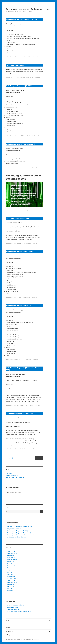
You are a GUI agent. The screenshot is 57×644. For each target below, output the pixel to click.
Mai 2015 (10, 589)
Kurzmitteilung (28, 57)
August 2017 (11, 570)
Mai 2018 (10, 564)
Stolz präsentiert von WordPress (31, 640)
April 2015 (10, 591)
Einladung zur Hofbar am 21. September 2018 (20, 535)
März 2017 (10, 574)
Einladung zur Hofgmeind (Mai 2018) (19, 252)
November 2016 (12, 578)
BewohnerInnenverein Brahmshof (24, 9)
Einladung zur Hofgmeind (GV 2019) (19, 86)
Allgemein (28, 210)
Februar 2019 (11, 555)
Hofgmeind (36, 57)
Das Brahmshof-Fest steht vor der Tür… (20, 414)
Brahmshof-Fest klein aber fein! (18, 218)
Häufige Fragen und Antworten (15, 477)
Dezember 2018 (12, 558)
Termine (8, 628)
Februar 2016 (11, 585)
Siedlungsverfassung (13, 609)
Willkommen (10, 624)
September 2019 (12, 553)
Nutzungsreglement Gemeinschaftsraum (19, 611)
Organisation (10, 631)
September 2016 (12, 582)
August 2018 (11, 562)
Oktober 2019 (11, 551)
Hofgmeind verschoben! (15, 65)
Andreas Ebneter (10, 57)
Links (7, 620)
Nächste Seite (41, 460)
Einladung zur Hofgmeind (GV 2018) (19, 306)
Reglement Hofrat (13, 607)
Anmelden (9, 473)
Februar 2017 (11, 576)
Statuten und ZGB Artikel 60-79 (17, 605)
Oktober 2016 (11, 580)
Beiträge (8, 635)
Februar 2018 (11, 566)
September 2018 (12, 560)
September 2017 (12, 568)
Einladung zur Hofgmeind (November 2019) (22, 19)
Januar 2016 (11, 587)
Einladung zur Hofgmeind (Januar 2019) (20, 144)
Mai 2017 (10, 572)
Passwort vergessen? (12, 475)
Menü (48, 10)
